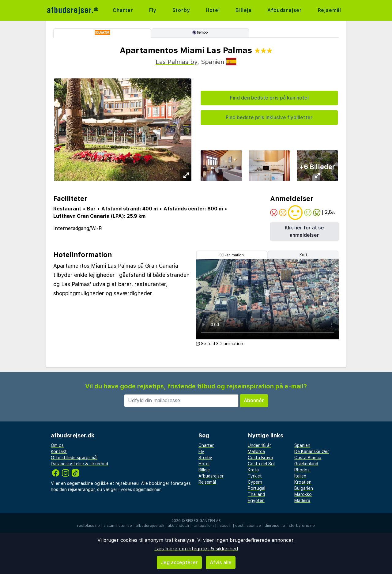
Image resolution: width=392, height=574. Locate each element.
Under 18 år (259, 445)
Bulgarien (304, 488)
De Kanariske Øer (312, 451)
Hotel (213, 10)
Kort (303, 255)
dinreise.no (275, 526)
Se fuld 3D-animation (220, 344)
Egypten (256, 500)
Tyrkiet (255, 476)
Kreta (253, 470)
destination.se (248, 526)
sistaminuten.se (118, 526)
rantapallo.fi (203, 526)
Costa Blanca (308, 458)
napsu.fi (224, 526)
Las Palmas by (176, 62)
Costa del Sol (261, 464)
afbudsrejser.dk (150, 526)
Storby (181, 10)
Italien (300, 476)
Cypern (255, 482)
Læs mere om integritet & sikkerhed (196, 549)
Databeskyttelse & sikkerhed (79, 464)
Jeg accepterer (179, 563)
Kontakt (59, 451)
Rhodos (302, 470)
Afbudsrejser (285, 10)
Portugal (256, 488)
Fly (153, 10)
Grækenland (306, 464)
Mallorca (256, 451)
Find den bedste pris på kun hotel (269, 98)
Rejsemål (330, 10)
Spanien (302, 445)
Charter (123, 10)
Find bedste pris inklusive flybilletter (269, 117)
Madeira (302, 500)
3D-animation (232, 255)
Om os (57, 445)
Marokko (303, 494)
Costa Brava (260, 458)
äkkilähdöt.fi (178, 526)
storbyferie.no (302, 526)
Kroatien (303, 482)
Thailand (256, 494)
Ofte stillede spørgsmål (74, 458)
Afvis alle (221, 563)
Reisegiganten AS (203, 521)
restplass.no (89, 526)
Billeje (244, 10)
